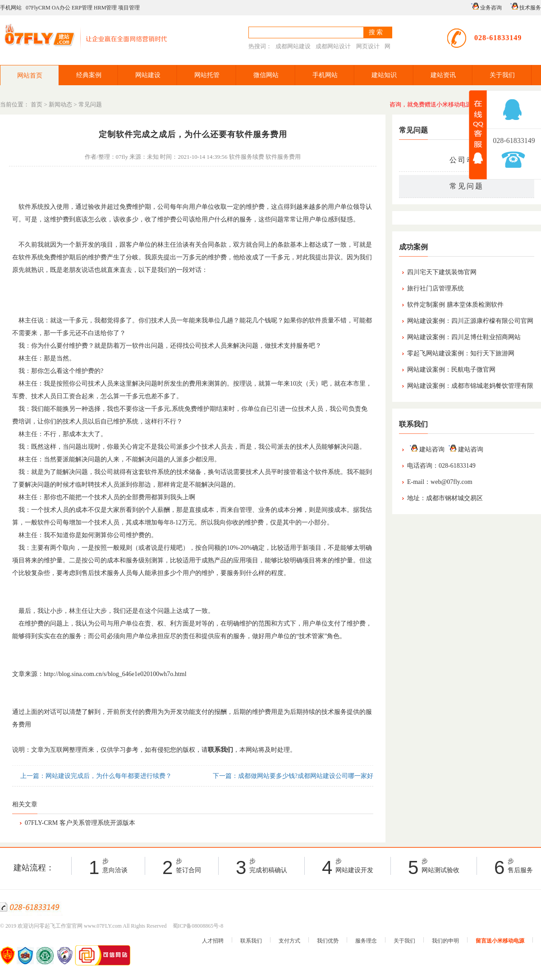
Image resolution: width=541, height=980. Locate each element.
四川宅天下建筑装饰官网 (442, 272)
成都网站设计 (333, 46)
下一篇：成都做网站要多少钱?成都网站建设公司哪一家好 (292, 776)
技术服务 (524, 7)
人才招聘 (213, 941)
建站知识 (384, 75)
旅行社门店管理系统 (436, 288)
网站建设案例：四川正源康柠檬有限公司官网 (470, 321)
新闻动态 (60, 104)
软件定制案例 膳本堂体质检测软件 (455, 305)
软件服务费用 (283, 157)
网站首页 (30, 76)
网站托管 (207, 75)
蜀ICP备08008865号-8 (198, 926)
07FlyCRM (38, 8)
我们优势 (328, 941)
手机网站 (11, 8)
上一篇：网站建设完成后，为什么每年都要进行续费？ (95, 776)
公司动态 (467, 160)
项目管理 (129, 8)
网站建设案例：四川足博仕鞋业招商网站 (464, 337)
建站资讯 (443, 75)
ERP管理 (82, 8)
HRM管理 (105, 8)
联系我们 (251, 941)
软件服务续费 (247, 157)
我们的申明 (445, 941)
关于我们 (502, 75)
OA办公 (61, 8)
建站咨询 (426, 449)
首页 (37, 104)
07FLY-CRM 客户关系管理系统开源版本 (80, 823)
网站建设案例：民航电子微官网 (451, 370)
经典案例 (89, 75)
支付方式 (289, 941)
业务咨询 (485, 7)
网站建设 (148, 75)
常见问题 (90, 104)
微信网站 (266, 75)
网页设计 (368, 46)
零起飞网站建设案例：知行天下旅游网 (461, 353)
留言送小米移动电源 (500, 941)
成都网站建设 (293, 46)
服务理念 (366, 941)
